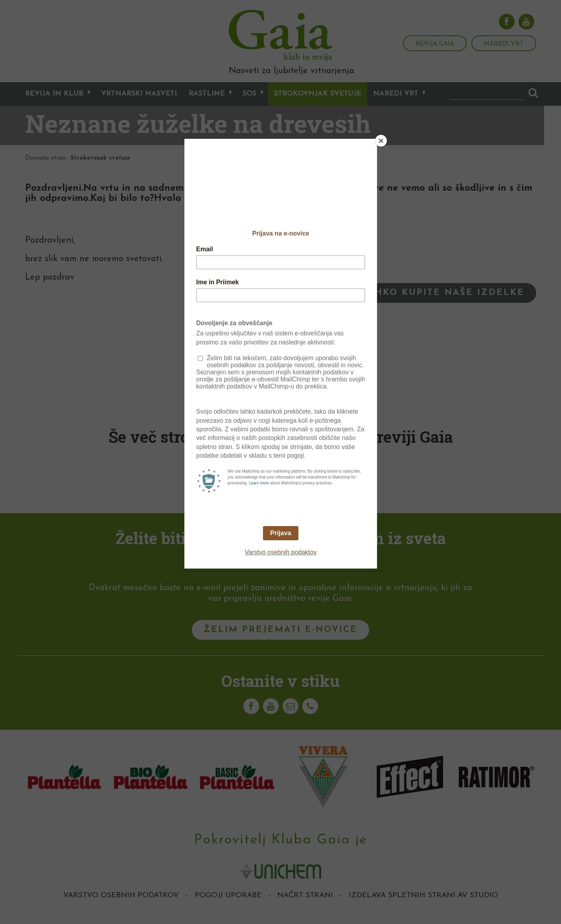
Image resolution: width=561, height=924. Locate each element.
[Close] (381, 141)
